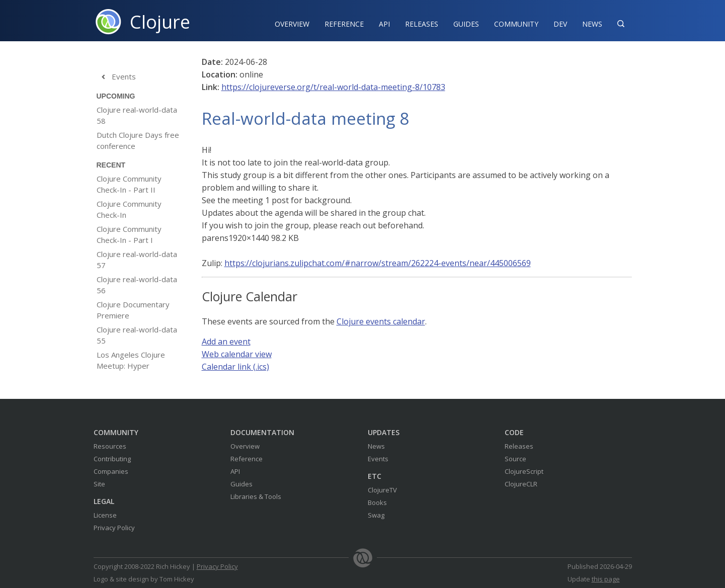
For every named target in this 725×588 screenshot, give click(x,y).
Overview (292, 24)
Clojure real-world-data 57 (137, 260)
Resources (110, 446)
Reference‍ (344, 24)
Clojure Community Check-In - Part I (129, 234)
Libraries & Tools (256, 496)
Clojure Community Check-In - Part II (129, 184)
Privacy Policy (114, 528)
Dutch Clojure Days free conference (138, 140)
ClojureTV (382, 490)
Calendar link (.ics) (235, 367)
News (592, 24)
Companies (111, 471)
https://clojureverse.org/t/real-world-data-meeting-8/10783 (333, 87)
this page (606, 579)
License (105, 515)
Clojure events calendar (381, 321)
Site (99, 484)
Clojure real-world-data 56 (137, 285)
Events (116, 77)
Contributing (112, 459)
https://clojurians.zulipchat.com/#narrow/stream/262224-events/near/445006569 (378, 263)
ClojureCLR (521, 484)
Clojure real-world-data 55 (137, 335)
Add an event (226, 342)
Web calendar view (237, 354)
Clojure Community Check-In (129, 209)
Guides (466, 24)
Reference (247, 459)
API (384, 24)
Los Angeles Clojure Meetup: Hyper (131, 360)
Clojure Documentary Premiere (133, 310)
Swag (376, 515)
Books (377, 502)
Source (515, 459)
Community (516, 24)
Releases (422, 24)
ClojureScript (524, 471)
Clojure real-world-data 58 (137, 115)
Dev (560, 24)
